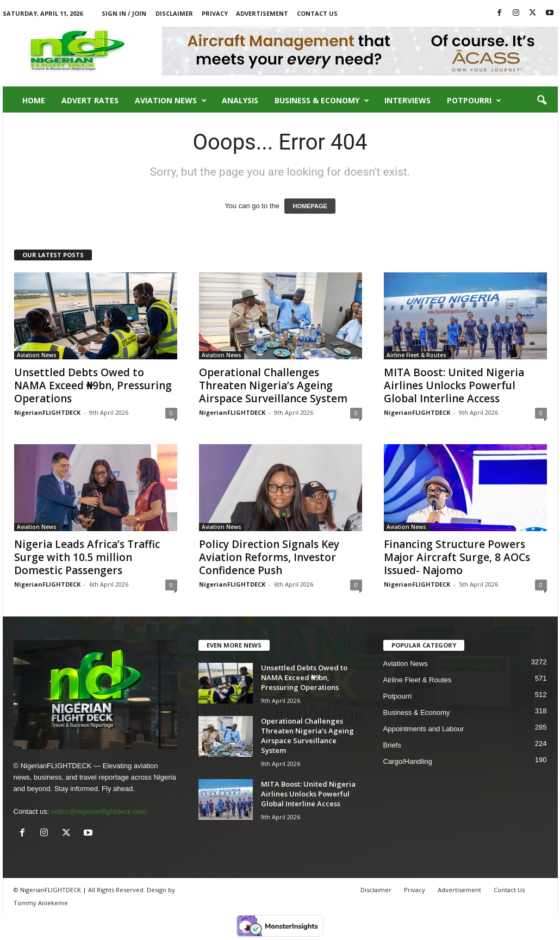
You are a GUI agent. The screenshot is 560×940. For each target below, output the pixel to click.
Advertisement (262, 13)
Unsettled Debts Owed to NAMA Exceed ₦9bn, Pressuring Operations (93, 385)
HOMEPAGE (310, 206)
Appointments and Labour (424, 729)
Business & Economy (322, 101)
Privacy (215, 13)
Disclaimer (174, 13)
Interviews (407, 100)
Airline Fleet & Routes (416, 355)
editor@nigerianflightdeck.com (99, 811)
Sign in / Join (124, 13)
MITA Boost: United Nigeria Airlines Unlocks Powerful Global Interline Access (454, 385)
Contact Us (317, 13)
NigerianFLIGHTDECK (47, 412)
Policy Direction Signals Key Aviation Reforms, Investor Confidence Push (269, 557)
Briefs (392, 745)
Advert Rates (90, 100)
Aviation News (171, 101)
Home (34, 100)
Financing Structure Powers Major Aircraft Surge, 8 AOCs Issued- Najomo (457, 557)
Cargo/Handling (408, 761)
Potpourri (474, 101)
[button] (542, 101)
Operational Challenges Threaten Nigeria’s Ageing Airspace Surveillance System (273, 385)
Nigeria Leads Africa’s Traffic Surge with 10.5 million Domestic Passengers (87, 557)
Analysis (240, 100)
